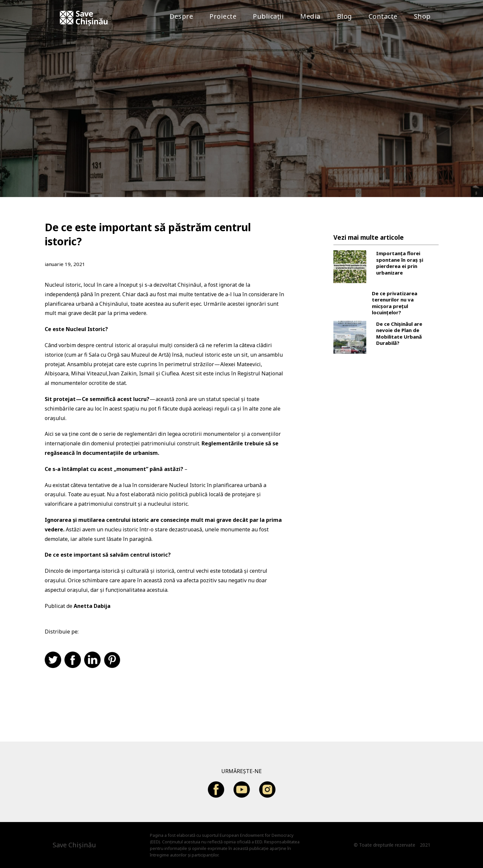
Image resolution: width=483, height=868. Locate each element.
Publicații (268, 16)
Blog (345, 16)
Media (310, 16)
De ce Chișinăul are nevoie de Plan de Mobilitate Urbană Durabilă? (399, 334)
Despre (181, 16)
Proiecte (223, 16)
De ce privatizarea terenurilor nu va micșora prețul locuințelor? (395, 303)
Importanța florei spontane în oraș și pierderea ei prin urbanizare (400, 263)
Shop (422, 16)
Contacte (383, 16)
